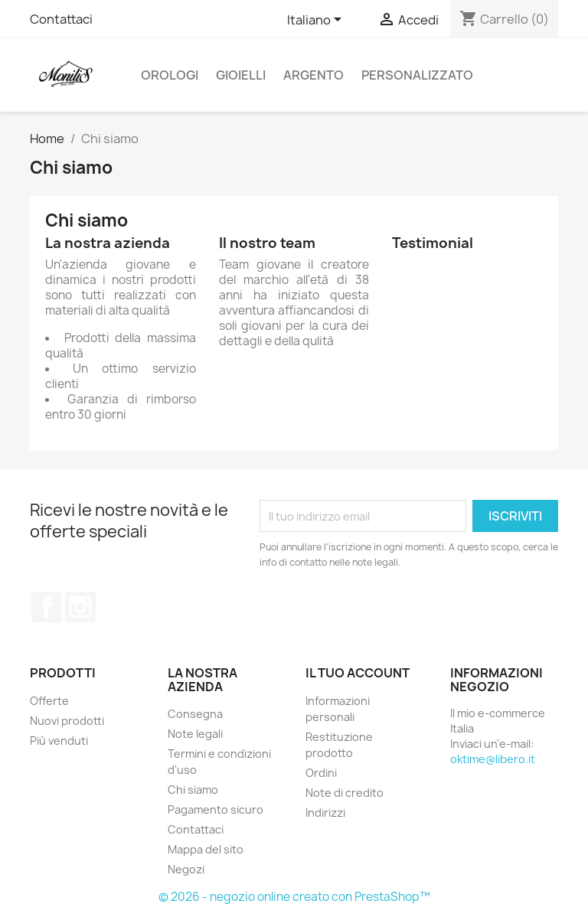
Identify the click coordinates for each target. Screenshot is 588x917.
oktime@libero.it (493, 759)
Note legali (195, 734)
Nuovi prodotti (67, 721)
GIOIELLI (241, 75)
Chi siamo (193, 790)
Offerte (49, 701)
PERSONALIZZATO (417, 75)
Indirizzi (325, 813)
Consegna (195, 714)
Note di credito (345, 793)
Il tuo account (358, 673)
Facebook (47, 607)
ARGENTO (314, 75)
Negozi (186, 869)
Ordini (321, 773)
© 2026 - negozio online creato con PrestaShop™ (294, 897)
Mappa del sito (206, 849)
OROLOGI (170, 75)
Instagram (80, 607)
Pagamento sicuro (216, 809)
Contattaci (61, 19)
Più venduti (59, 741)
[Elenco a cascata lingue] (317, 21)
